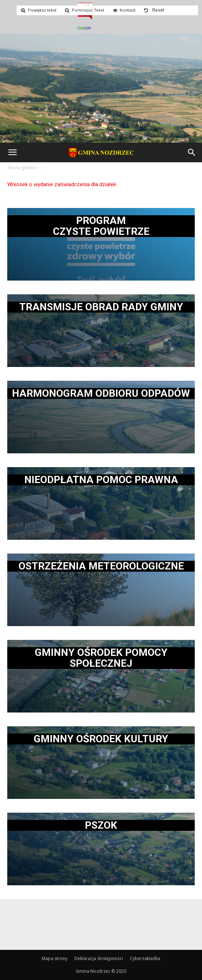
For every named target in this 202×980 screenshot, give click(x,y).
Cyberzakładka (145, 958)
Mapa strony (55, 958)
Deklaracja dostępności (99, 958)
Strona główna (22, 168)
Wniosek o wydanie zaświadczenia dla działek (62, 184)
